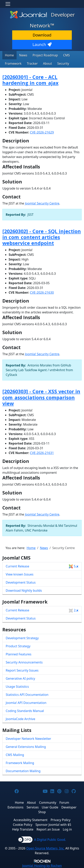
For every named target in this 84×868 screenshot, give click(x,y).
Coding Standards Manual (25, 711)
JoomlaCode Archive (20, 719)
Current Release (42, 566)
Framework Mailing (20, 763)
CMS (66, 55)
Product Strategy (18, 646)
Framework (13, 64)
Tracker (32, 64)
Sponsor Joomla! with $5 (53, 825)
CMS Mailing (15, 755)
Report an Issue (48, 829)
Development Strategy (22, 638)
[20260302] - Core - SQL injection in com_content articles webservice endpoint (42, 237)
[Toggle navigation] (8, 4)
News (23, 55)
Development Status (21, 582)
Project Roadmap (45, 55)
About (48, 64)
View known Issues (20, 574)
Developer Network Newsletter (28, 739)
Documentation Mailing (23, 771)
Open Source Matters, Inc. (45, 848)
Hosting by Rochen (42, 866)
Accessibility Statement (30, 820)
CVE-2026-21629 (42, 132)
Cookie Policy (23, 825)
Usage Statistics (17, 687)
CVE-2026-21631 (42, 453)
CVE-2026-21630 (42, 292)
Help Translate (23, 829)
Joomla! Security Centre (42, 203)
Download (42, 35)
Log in (67, 829)
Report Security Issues (22, 670)
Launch (42, 44)
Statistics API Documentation (27, 695)
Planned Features (19, 654)
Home (9, 55)
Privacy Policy (60, 820)
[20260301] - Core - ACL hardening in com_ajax (30, 80)
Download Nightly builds (24, 591)
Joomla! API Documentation (26, 703)
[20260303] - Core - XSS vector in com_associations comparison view (41, 397)
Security (63, 64)
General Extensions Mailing (26, 747)
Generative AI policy (20, 678)
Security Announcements (24, 662)
